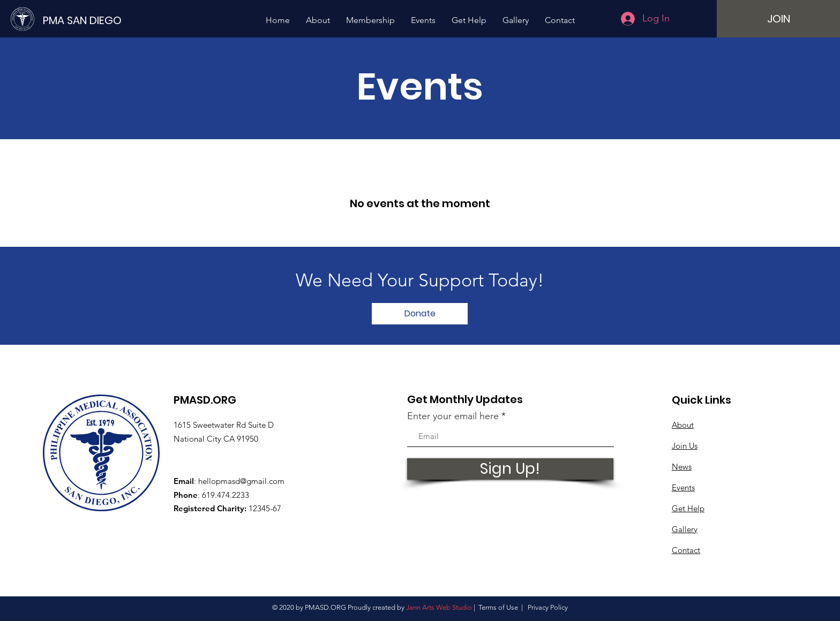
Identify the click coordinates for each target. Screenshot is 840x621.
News (682, 467)
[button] (318, 20)
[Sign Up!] (510, 469)
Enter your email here (453, 416)
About (683, 425)
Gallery (685, 529)
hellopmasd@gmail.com (241, 481)
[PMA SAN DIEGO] (85, 20)
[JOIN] (778, 19)
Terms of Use (498, 607)
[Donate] (420, 314)
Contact (686, 550)
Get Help (688, 508)
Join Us (685, 446)
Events (683, 487)
